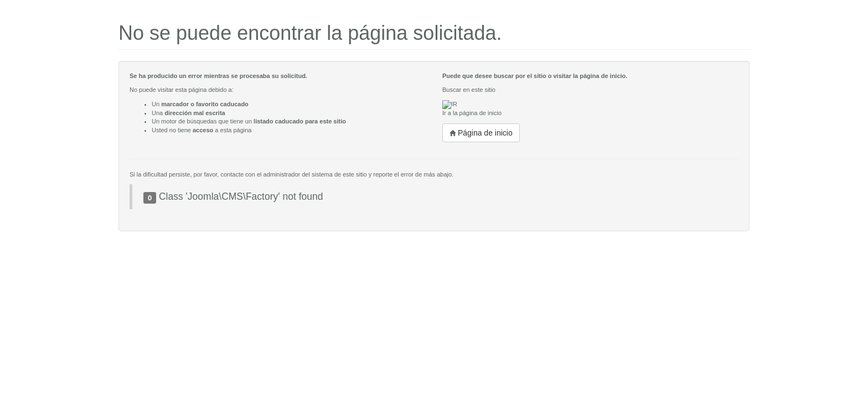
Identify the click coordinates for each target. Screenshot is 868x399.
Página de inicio (481, 133)
